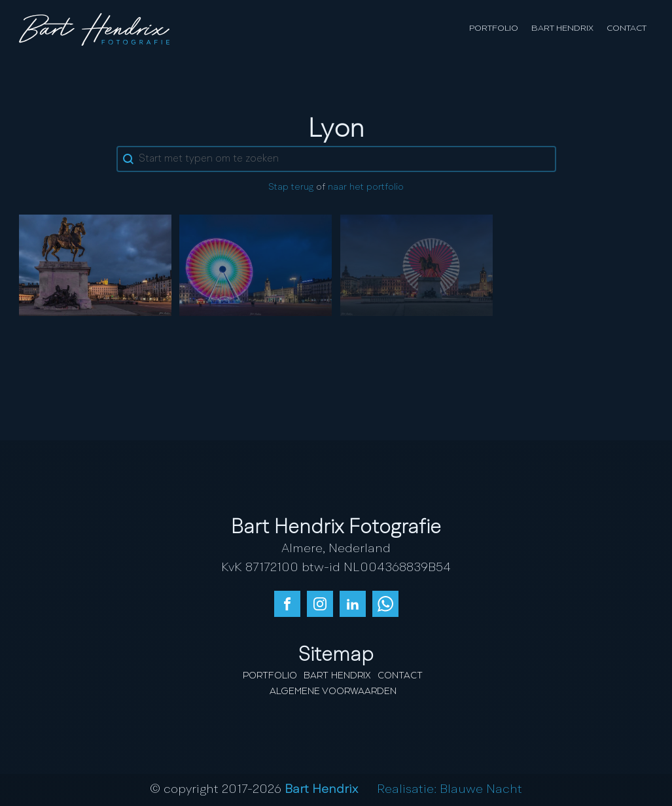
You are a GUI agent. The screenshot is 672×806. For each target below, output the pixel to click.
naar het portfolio (366, 187)
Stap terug (291, 187)
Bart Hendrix (562, 28)
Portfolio (494, 28)
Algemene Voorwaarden (333, 692)
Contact (627, 28)
